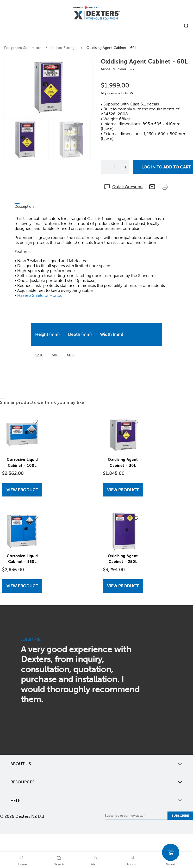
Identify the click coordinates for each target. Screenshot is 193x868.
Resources (96, 782)
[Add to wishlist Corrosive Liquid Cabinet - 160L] (35, 518)
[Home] (97, 14)
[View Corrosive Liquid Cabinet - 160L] (22, 586)
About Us (96, 764)
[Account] (133, 858)
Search (59, 864)
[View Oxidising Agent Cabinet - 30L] (123, 490)
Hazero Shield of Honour (41, 295)
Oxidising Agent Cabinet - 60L (111, 48)
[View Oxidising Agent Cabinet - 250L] (123, 586)
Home (22, 864)
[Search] (59, 858)
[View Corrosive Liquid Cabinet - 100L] (22, 490)
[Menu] (95, 858)
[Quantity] (115, 167)
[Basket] (171, 852)
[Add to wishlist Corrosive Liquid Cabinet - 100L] (35, 422)
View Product (22, 490)
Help (96, 801)
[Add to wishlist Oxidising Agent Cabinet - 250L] (136, 518)
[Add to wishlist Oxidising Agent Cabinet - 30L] (136, 422)
